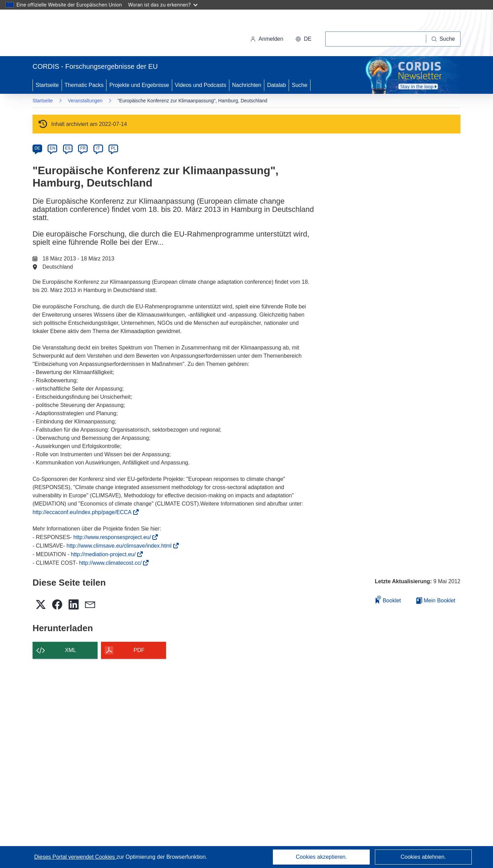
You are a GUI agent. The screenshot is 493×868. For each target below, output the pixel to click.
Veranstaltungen (85, 101)
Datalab (276, 85)
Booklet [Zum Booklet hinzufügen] (388, 599)
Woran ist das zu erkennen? (163, 5)
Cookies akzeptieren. (321, 857)
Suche (299, 85)
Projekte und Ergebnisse (139, 85)
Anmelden (267, 39)
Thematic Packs (84, 85)
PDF (139, 650)
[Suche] (443, 39)
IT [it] (98, 148)
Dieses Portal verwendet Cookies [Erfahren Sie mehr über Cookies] (75, 857)
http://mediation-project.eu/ (105, 554)
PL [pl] (113, 148)
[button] (303, 39)
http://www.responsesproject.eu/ (114, 537)
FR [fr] (83, 148)
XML (71, 650)
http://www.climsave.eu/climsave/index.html (121, 546)
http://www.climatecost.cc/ (113, 563)
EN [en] (53, 148)
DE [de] (37, 148)
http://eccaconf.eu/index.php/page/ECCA (84, 512)
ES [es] (68, 148)
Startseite (47, 85)
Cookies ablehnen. (423, 857)
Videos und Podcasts (201, 85)
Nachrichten (247, 85)
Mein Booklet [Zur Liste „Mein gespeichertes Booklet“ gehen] (436, 601)
